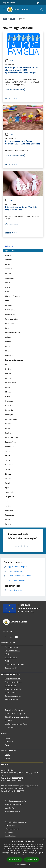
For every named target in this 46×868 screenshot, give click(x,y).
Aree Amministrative (13, 651)
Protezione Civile (11, 437)
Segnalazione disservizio (14, 804)
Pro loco (8, 433)
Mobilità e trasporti (12, 699)
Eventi (8, 364)
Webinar (8, 524)
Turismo (8, 506)
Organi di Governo (12, 647)
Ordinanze (9, 406)
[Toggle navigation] (4, 9)
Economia (9, 342)
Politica (8, 424)
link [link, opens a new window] (23, 855)
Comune (8, 328)
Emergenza (9, 355)
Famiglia (8, 369)
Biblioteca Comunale (13, 296)
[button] (23, 864)
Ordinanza (9, 401)
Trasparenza (10, 497)
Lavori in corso (11, 383)
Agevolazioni (10, 251)
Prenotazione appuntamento (15, 801)
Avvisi (9, 61)
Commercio (9, 323)
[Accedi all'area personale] (38, 3)
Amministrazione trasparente (16, 822)
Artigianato (9, 278)
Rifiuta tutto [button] (32, 859)
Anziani (8, 273)
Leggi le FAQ (10, 808)
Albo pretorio (10, 825)
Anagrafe (9, 269)
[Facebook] (5, 637)
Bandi (7, 292)
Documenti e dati (11, 668)
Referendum (10, 447)
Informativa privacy (12, 829)
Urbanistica (9, 515)
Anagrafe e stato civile (13, 679)
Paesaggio (9, 410)
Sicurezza (9, 474)
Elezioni (8, 351)
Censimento (10, 305)
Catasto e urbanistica (13, 696)
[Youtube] (16, 637)
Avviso (8, 282)
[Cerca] (41, 10)
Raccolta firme (11, 442)
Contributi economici (13, 333)
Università (9, 510)
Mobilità (8, 392)
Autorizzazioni (10, 727)
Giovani (8, 374)
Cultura (8, 337)
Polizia (8, 428)
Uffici (7, 654)
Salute (8, 451)
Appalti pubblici (11, 692)
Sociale (8, 478)
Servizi (8, 469)
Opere (8, 396)
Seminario (9, 465)
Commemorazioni (12, 319)
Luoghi (7, 755)
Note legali (9, 832)
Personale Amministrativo (15, 664)
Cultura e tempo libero (13, 682)
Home (5, 19)
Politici (7, 661)
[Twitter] (11, 637)
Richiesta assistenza (12, 811)
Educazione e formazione (14, 710)
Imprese (8, 378)
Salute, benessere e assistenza (16, 724)
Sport (7, 488)
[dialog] (23, 853)
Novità (12, 19)
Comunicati (9, 741)
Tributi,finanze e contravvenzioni (17, 717)
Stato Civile (10, 492)
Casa (7, 301)
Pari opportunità (11, 419)
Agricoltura (9, 255)
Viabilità (8, 519)
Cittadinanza (10, 310)
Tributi (8, 501)
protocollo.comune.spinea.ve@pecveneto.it (21, 786)
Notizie (8, 738)
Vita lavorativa (10, 686)
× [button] (44, 840)
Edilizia (8, 346)
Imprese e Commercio (13, 689)
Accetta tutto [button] (15, 859)
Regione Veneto (9, 3)
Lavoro (8, 387)
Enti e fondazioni (11, 658)
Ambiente (9, 260)
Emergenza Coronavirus (14, 360)
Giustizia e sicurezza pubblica (16, 713)
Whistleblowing (11, 836)
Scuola (8, 460)
